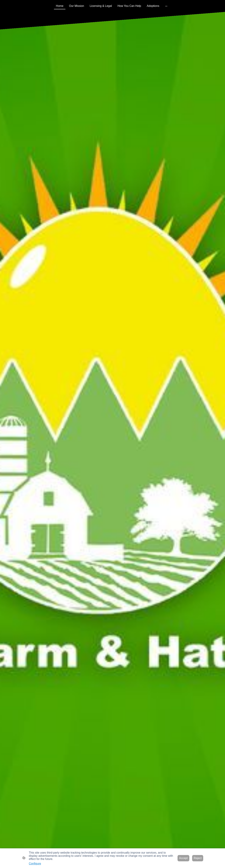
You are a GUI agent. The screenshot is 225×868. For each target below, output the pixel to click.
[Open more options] (166, 6)
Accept (183, 858)
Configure (35, 864)
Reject (198, 858)
